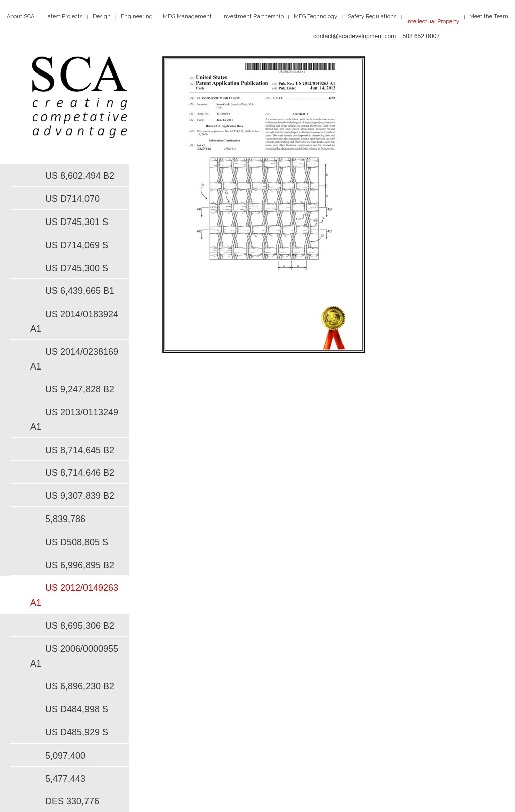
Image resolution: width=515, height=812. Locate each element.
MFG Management (187, 16)
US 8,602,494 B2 (80, 176)
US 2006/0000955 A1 (74, 656)
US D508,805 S (77, 542)
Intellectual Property (433, 21)
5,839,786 (65, 519)
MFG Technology (316, 16)
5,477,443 (65, 779)
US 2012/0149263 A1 (74, 595)
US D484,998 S (77, 709)
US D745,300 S (77, 268)
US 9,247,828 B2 (80, 389)
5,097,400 (65, 756)
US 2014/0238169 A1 (74, 359)
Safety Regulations (372, 16)
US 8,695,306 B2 (80, 626)
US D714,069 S (77, 245)
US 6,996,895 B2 (80, 565)
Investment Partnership (253, 16)
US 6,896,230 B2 (80, 686)
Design (102, 16)
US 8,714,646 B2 (80, 473)
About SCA (20, 16)
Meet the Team (489, 16)
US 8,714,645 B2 (80, 450)
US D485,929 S (77, 732)
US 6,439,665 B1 (80, 291)
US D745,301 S (77, 222)
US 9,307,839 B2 (80, 496)
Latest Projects (63, 16)
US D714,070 (72, 199)
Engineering (137, 16)
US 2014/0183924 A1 (74, 321)
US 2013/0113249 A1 (74, 420)
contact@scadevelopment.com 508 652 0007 (376, 36)
